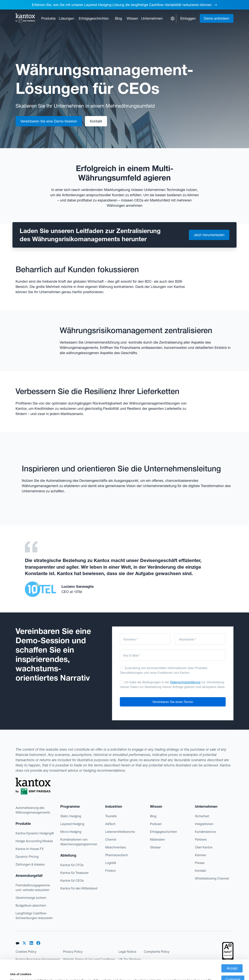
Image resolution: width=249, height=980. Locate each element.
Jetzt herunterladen (209, 235)
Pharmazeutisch (117, 855)
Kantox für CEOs (72, 881)
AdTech (110, 824)
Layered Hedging (72, 824)
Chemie (111, 839)
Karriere (200, 855)
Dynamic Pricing (27, 857)
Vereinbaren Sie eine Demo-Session (49, 121)
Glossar (155, 847)
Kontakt (200, 871)
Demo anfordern (217, 18)
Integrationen (204, 824)
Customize (233, 960)
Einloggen (188, 18)
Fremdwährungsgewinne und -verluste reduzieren (33, 888)
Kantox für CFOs (72, 865)
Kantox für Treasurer (74, 873)
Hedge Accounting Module (34, 841)
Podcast (156, 824)
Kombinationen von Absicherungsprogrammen (79, 842)
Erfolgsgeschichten (94, 18)
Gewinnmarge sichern (31, 898)
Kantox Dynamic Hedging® (35, 833)
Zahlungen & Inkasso (30, 864)
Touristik (111, 816)
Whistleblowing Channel (212, 878)
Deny (233, 971)
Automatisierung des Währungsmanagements (33, 810)
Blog (118, 18)
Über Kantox (204, 847)
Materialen (157, 839)
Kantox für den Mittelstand (79, 888)
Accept (232, 949)
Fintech (110, 871)
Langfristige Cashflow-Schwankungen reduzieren (34, 916)
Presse (200, 863)
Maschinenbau (116, 847)
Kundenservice (205, 832)
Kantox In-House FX (30, 849)
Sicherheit (202, 816)
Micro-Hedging (71, 832)
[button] (48, 18)
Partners (201, 839)
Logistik (111, 863)
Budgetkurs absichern (31, 905)
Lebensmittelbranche (120, 832)
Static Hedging (71, 816)
